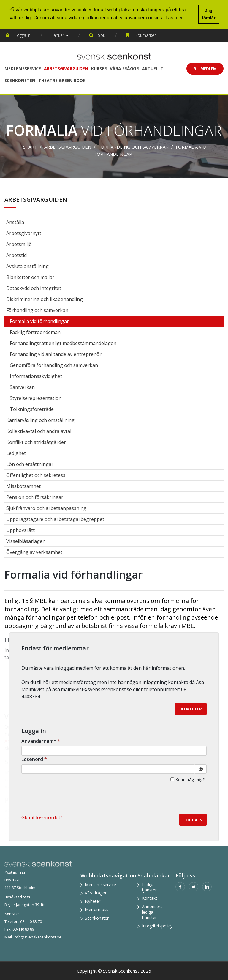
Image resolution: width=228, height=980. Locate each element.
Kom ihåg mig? (190, 780)
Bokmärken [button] (146, 35)
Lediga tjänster (149, 887)
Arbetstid (16, 255)
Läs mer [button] (174, 18)
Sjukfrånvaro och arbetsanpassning (46, 508)
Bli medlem (191, 709)
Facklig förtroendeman (35, 332)
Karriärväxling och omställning (40, 420)
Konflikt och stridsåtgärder (36, 442)
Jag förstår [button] (209, 14)
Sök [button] (102, 35)
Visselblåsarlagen (26, 541)
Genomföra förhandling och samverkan (54, 365)
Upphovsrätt (20, 530)
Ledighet (16, 453)
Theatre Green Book (62, 80)
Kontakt (149, 898)
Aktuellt (153, 68)
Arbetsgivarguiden (66, 68)
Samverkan (22, 387)
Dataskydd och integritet (34, 288)
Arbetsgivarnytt (24, 233)
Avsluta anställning (27, 266)
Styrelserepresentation (36, 398)
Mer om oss (97, 909)
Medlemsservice (23, 68)
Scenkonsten (20, 80)
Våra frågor (124, 68)
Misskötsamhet (23, 486)
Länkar (60, 35)
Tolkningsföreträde (32, 409)
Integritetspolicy (157, 926)
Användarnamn (41, 741)
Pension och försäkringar (35, 497)
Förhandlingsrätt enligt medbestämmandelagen (63, 343)
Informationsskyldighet (36, 376)
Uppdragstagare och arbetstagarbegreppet (55, 519)
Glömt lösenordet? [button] (42, 817)
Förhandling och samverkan (133, 147)
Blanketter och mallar (30, 277)
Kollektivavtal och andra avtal (39, 431)
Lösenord (35, 759)
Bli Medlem (205, 69)
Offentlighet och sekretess (36, 475)
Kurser (99, 68)
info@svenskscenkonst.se (38, 937)
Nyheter (93, 901)
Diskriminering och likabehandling (45, 299)
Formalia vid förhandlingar (39, 321)
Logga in (23, 35)
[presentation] (161, 799)
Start (30, 147)
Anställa (15, 222)
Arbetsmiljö (19, 244)
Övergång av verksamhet (34, 552)
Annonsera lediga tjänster (152, 912)
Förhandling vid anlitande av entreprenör (56, 354)
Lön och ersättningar (30, 464)
